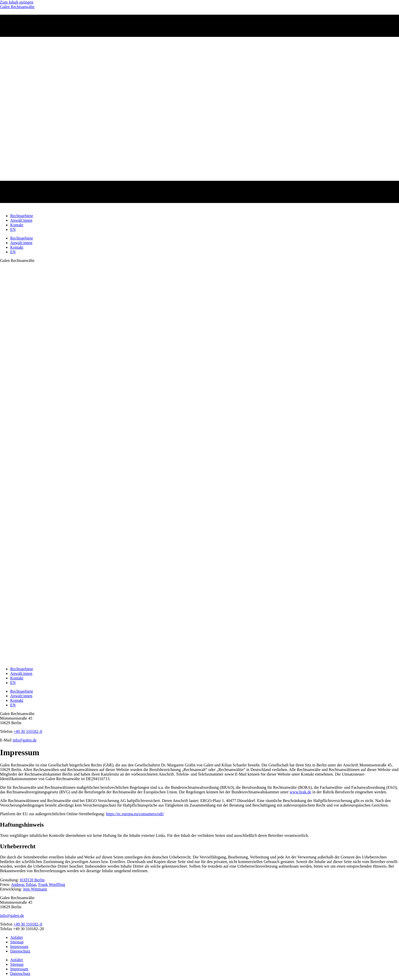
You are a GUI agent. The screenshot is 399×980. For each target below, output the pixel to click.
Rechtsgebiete (22, 216)
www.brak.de (300, 792)
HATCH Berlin (32, 880)
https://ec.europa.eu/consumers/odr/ (135, 814)
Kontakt (17, 225)
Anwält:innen (21, 220)
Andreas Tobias (24, 885)
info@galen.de (12, 916)
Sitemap (17, 942)
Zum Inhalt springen (17, 2)
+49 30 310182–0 (28, 924)
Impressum (19, 947)
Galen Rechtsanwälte (17, 7)
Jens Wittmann (35, 889)
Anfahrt (17, 937)
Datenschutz (20, 951)
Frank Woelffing (52, 885)
